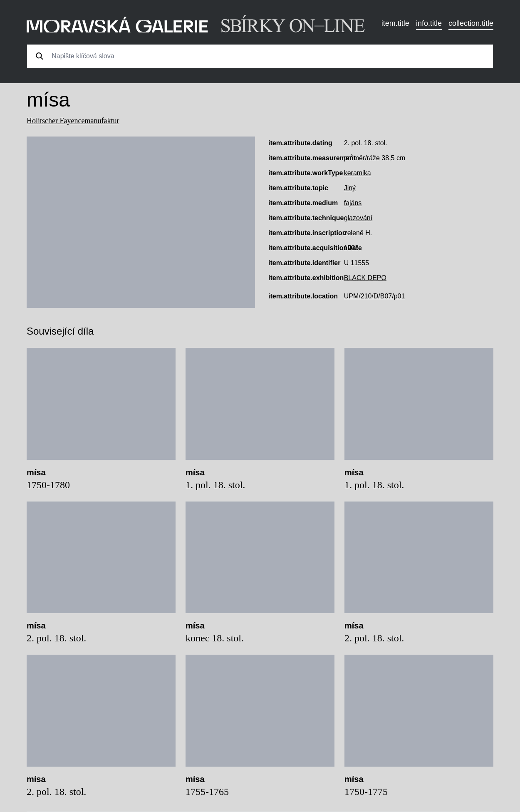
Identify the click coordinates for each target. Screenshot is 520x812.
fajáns (353, 203)
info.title (429, 23)
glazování (358, 218)
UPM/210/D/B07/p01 (375, 296)
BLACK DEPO (365, 278)
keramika (358, 173)
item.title (395, 23)
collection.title (471, 23)
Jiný (350, 188)
